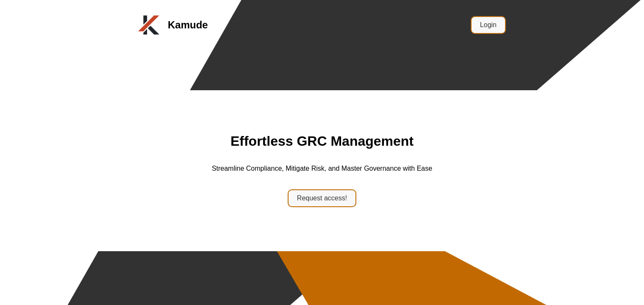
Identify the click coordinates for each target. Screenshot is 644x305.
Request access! (322, 198)
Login (488, 25)
